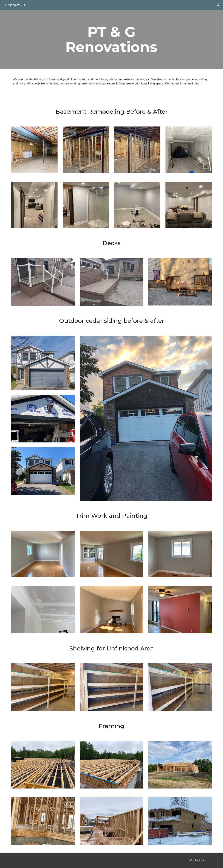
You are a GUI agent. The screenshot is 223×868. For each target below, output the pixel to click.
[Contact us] (197, 860)
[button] (219, 5)
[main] (111, 39)
